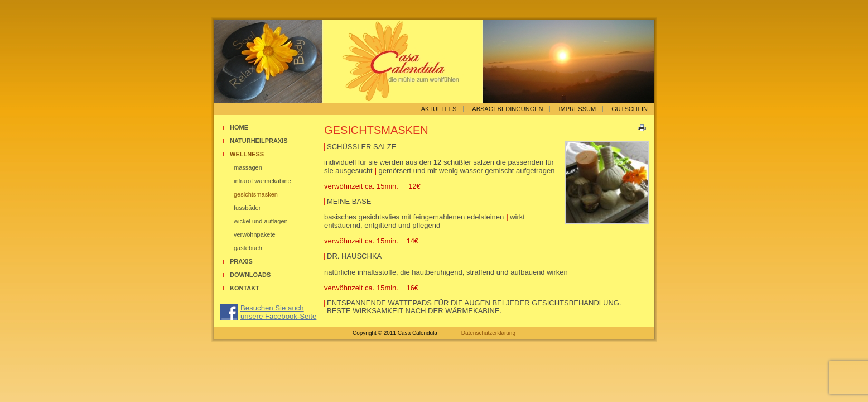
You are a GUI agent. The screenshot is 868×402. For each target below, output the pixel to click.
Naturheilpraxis (259, 141)
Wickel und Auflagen (261, 221)
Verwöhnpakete (255, 234)
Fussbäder (247, 208)
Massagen (248, 167)
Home (239, 127)
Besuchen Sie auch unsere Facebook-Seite (278, 312)
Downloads (250, 275)
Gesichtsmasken (256, 194)
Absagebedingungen (507, 109)
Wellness (247, 154)
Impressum (578, 109)
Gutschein (630, 109)
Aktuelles (439, 109)
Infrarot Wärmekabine (262, 181)
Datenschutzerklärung (488, 333)
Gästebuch (248, 248)
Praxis (241, 261)
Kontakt (245, 288)
